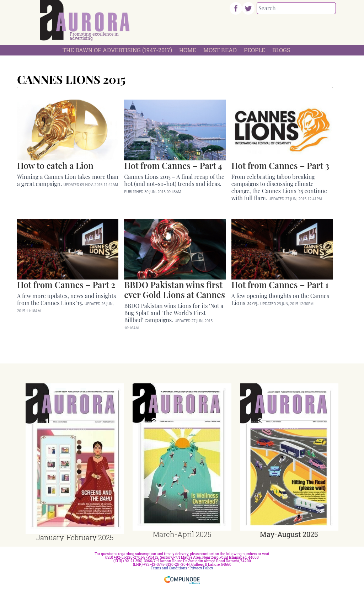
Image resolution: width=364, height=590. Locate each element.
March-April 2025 (182, 534)
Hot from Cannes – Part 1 (280, 285)
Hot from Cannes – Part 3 (280, 165)
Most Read (220, 50)
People (255, 50)
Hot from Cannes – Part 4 (173, 165)
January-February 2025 (75, 537)
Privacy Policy (201, 568)
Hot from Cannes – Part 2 (66, 285)
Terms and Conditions (169, 568)
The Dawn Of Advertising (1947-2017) (117, 50)
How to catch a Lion (55, 165)
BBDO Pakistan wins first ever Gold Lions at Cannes (175, 289)
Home (188, 50)
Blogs (281, 50)
